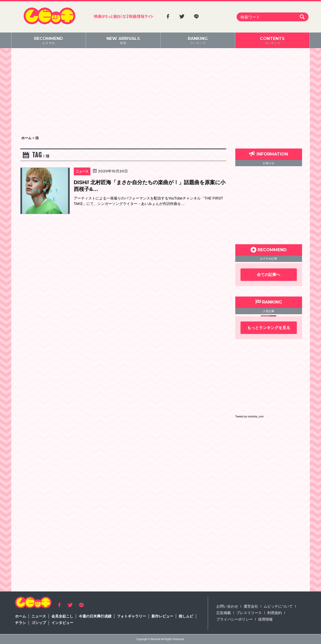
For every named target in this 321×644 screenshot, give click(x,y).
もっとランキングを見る (269, 328)
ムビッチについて (278, 606)
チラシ (21, 623)
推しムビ (186, 616)
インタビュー (62, 623)
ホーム (21, 616)
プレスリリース (249, 613)
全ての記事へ (269, 275)
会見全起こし (62, 616)
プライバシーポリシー (235, 619)
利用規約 (275, 613)
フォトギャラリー (131, 616)
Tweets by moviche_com (250, 417)
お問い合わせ (227, 606)
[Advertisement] (160, 92)
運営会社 (251, 606)
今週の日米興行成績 (95, 616)
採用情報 (265, 619)
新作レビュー (162, 616)
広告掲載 (224, 613)
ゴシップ (39, 623)
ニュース (39, 616)
